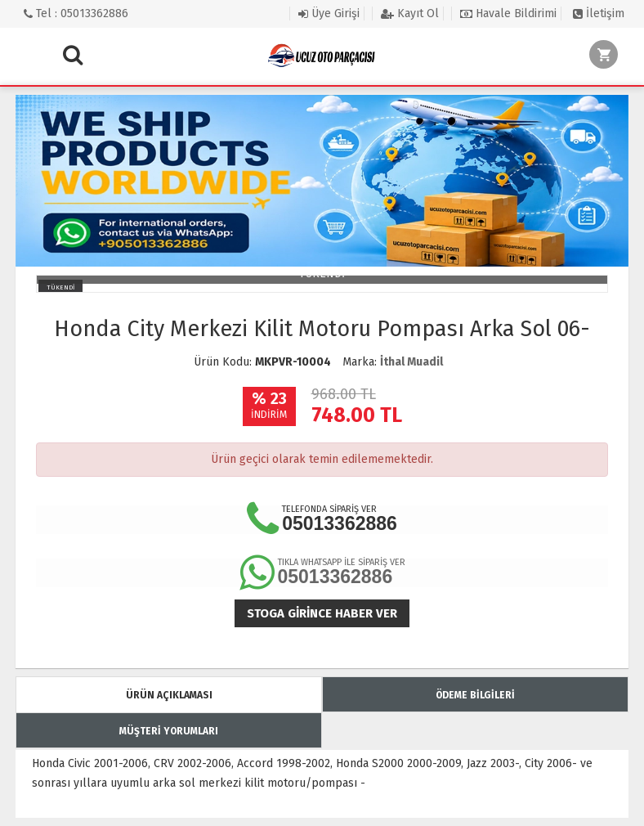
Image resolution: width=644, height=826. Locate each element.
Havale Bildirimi (508, 13)
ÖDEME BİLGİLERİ (475, 695)
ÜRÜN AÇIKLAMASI (169, 695)
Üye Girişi (329, 13)
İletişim (599, 13)
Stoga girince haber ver (322, 613)
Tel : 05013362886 (76, 13)
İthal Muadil (411, 362)
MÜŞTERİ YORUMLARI (169, 731)
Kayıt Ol (410, 13)
